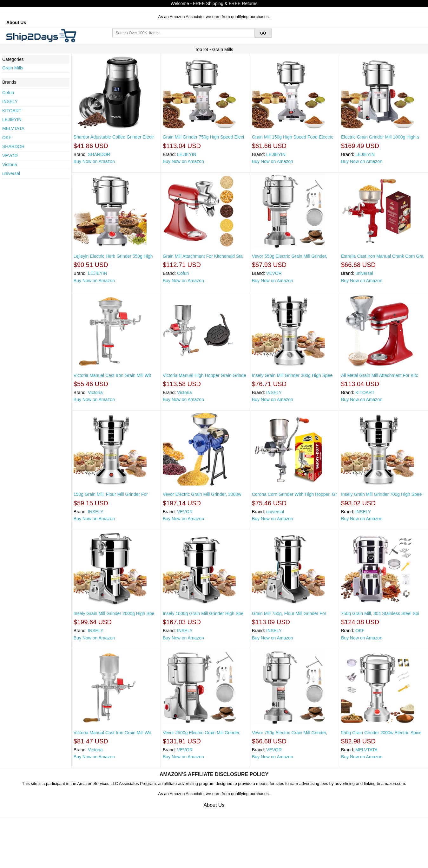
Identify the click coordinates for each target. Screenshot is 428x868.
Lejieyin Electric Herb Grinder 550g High (113, 256)
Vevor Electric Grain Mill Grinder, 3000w (202, 494)
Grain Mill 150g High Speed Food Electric (293, 137)
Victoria (10, 165)
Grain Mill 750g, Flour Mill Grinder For (289, 613)
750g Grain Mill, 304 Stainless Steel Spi (380, 613)
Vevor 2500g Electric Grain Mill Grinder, (202, 733)
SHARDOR (13, 146)
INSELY (10, 101)
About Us (16, 23)
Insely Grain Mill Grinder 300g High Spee (292, 375)
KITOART (12, 111)
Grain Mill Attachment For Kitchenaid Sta (203, 256)
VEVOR (10, 156)
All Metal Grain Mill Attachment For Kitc (380, 375)
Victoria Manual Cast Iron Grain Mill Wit (112, 375)
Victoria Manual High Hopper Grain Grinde (204, 375)
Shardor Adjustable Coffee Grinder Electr (114, 137)
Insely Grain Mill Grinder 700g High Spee (381, 494)
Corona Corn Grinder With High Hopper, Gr (294, 494)
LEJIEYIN (12, 120)
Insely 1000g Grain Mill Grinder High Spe (203, 613)
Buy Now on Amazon (94, 161)
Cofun (8, 93)
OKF (7, 138)
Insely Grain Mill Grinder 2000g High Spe (114, 613)
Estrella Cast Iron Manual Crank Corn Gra (382, 256)
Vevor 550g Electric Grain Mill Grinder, (290, 256)
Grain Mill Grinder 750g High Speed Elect (204, 137)
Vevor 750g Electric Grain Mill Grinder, (290, 733)
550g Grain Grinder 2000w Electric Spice (381, 733)
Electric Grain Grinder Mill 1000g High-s (380, 137)
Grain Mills (13, 68)
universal (11, 173)
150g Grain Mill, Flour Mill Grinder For (111, 494)
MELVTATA (13, 128)
